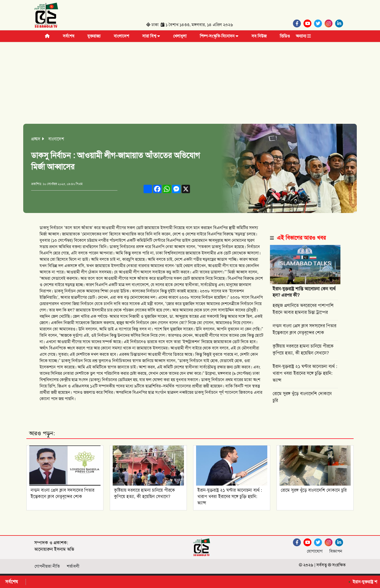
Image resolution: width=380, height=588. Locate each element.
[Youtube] (309, 23)
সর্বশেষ (68, 36)
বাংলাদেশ (121, 36)
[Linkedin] (340, 23)
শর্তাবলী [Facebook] (73, 566)
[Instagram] (330, 23)
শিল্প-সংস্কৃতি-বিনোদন (219, 36)
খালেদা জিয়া (70, 304)
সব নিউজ (259, 36)
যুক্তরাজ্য (94, 36)
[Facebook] (298, 23)
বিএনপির (174, 240)
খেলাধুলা (180, 36)
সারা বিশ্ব (151, 36)
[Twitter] (319, 23)
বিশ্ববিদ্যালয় (49, 380)
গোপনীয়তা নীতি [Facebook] (47, 566)
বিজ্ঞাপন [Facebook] (336, 551)
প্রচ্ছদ (36, 139)
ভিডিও (285, 36)
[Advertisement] (190, 82)
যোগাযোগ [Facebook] (315, 551)
